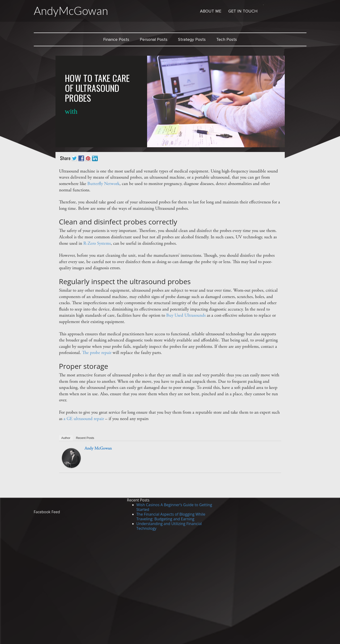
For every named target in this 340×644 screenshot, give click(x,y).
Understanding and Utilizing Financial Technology (169, 526)
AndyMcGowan (71, 11)
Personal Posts (154, 39)
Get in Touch (243, 11)
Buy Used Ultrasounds (186, 316)
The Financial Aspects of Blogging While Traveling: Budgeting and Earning (171, 517)
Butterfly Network (103, 184)
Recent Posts (85, 438)
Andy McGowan (98, 449)
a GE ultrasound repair (84, 419)
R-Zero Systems (97, 244)
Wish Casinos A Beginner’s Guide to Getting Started (174, 507)
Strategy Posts (192, 39)
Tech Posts (227, 39)
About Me (211, 11)
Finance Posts (116, 39)
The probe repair (97, 353)
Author (66, 438)
